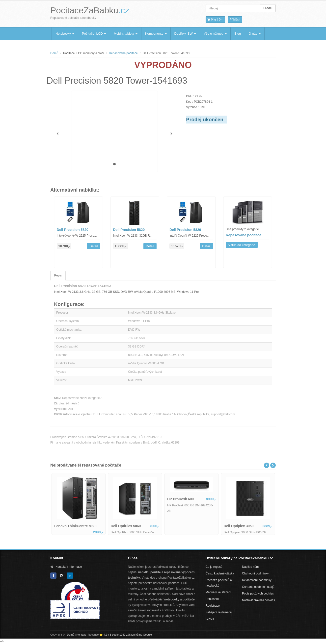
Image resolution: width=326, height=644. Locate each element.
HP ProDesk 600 (180, 499)
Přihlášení (212, 599)
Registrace (213, 606)
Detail (94, 246)
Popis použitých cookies (258, 594)
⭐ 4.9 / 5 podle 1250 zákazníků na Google (126, 635)
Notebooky (65, 34)
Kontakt (81, 635)
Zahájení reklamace (219, 612)
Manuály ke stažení (218, 592)
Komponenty (156, 34)
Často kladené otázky (220, 573)
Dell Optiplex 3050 (239, 526)
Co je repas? (214, 567)
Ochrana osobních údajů (258, 587)
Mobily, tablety (126, 34)
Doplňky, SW (185, 34)
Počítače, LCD (94, 34)
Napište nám (250, 567)
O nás (255, 34)
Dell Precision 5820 (73, 230)
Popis (58, 275)
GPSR (210, 619)
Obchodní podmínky (255, 573)
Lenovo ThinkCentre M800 (76, 526)
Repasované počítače (123, 53)
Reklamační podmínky (257, 580)
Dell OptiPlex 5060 (126, 526)
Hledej (268, 8)
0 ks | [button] (215, 20)
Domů (54, 53)
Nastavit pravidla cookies (258, 600)
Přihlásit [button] (235, 20)
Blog (238, 34)
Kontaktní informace (69, 567)
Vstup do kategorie (242, 245)
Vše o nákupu (215, 34)
